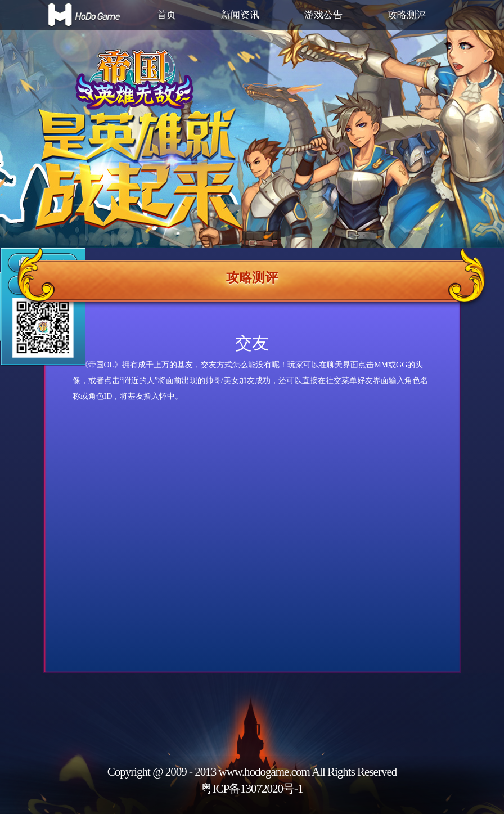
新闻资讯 (240, 15)
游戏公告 (323, 15)
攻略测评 (407, 15)
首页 (166, 15)
